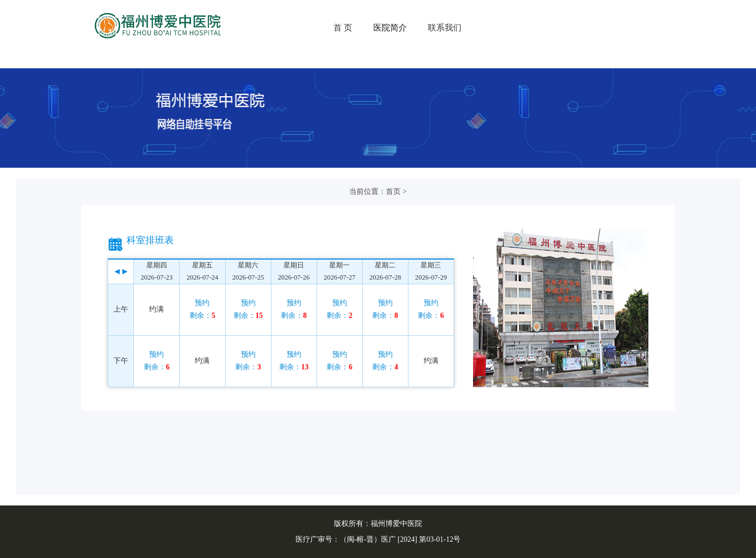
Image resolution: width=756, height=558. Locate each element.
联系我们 (445, 28)
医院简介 (390, 28)
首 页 (343, 28)
